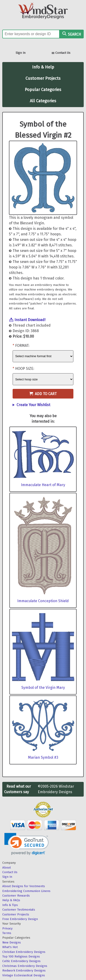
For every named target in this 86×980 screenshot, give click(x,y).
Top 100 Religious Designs (21, 956)
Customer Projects (43, 78)
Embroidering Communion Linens (26, 891)
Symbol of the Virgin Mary (43, 688)
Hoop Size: (25, 369)
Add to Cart (43, 394)
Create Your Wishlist (33, 405)
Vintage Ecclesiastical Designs (24, 975)
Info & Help (43, 67)
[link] (26, 844)
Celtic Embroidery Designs (21, 961)
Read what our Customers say (18, 789)
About (7, 867)
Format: (22, 346)
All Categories (43, 101)
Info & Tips (10, 905)
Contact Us (61, 53)
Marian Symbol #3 (43, 757)
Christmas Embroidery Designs (25, 966)
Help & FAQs (11, 900)
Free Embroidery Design (20, 919)
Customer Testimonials (19, 910)
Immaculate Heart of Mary (43, 485)
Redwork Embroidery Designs (24, 970)
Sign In (21, 53)
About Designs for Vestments (24, 886)
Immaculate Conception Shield (43, 601)
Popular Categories (43, 90)
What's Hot (10, 947)
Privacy (7, 928)
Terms (7, 933)
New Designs (12, 942)
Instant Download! (30, 320)
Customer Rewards (16, 896)
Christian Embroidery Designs (24, 952)
